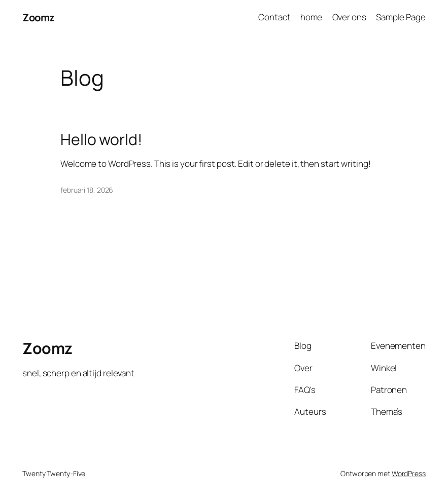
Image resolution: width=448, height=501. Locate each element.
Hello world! (101, 139)
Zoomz (39, 17)
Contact (274, 17)
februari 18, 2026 (87, 190)
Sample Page (401, 17)
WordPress (409, 473)
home (312, 17)
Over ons (349, 17)
